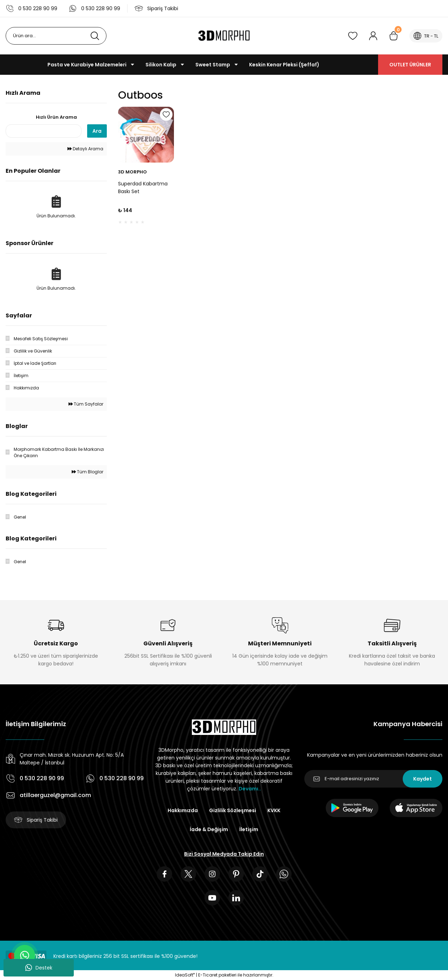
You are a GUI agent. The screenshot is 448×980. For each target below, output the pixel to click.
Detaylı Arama (85, 149)
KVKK (274, 810)
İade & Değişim (209, 829)
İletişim (249, 829)
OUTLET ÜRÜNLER (410, 65)
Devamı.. (250, 789)
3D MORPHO (132, 172)
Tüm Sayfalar (86, 404)
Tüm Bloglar (87, 472)
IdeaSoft (185, 975)
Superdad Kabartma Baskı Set (143, 188)
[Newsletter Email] (373, 779)
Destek (39, 968)
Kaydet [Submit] (423, 779)
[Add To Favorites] (166, 114)
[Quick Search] (44, 131)
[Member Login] (373, 36)
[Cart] (394, 36)
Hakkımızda (183, 810)
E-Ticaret (208, 975)
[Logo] (224, 36)
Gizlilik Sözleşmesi (233, 810)
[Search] (56, 36)
